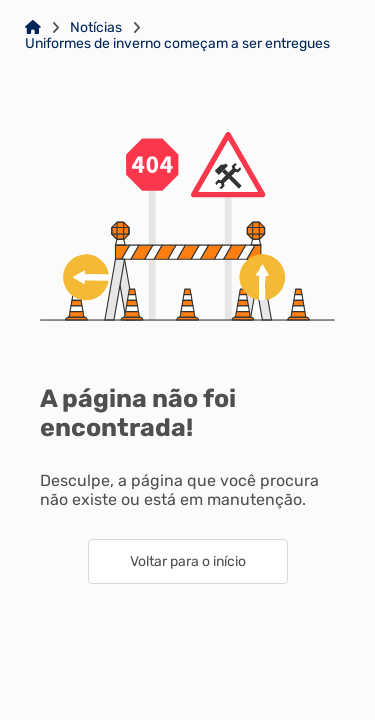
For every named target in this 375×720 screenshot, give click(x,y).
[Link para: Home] (33, 28)
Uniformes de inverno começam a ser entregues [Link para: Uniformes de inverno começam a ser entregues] (177, 44)
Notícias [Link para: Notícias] (96, 28)
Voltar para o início (188, 561)
